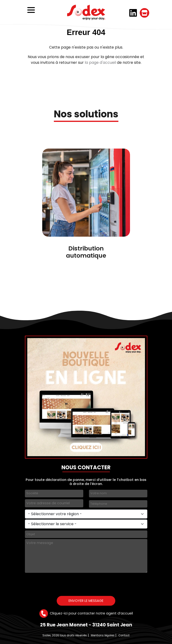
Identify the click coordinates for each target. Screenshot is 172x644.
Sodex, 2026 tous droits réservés (65, 635)
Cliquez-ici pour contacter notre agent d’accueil (86, 614)
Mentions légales (103, 635)
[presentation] (61, 583)
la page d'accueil (100, 62)
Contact (124, 635)
